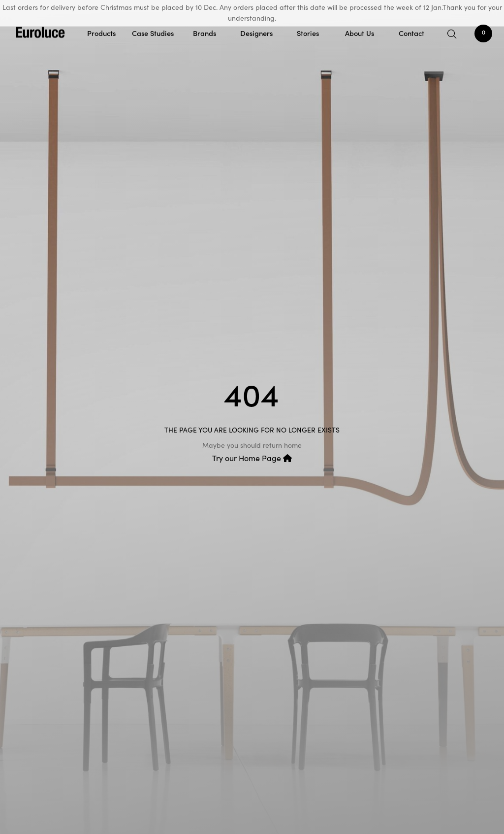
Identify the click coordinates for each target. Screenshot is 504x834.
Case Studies (153, 33)
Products (101, 33)
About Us (360, 33)
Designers (256, 33)
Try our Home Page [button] (252, 458)
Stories (308, 33)
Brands (205, 33)
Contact (411, 33)
